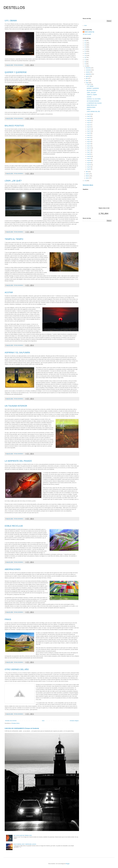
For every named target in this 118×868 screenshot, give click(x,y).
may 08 (89, 156)
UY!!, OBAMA (11, 21)
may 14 (89, 146)
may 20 (89, 133)
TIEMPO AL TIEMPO (14, 239)
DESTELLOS (14, 8)
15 (85, 64)
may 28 (89, 118)
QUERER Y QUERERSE (16, 72)
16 (85, 62)
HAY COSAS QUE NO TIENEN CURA (23, 835)
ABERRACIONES (13, 569)
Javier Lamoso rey (89, 32)
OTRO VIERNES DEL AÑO (17, 669)
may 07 (89, 158)
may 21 (89, 131)
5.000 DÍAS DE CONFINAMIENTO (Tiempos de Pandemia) (22, 728)
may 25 (89, 123)
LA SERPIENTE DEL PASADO (18, 461)
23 (85, 47)
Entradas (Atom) (15, 723)
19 (85, 56)
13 (85, 181)
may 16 (89, 142)
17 (85, 60)
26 (85, 41)
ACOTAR (9, 292)
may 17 (89, 140)
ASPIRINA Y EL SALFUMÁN (17, 353)
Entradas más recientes (11, 721)
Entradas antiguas (74, 721)
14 (85, 66)
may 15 (89, 144)
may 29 (89, 116)
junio (87, 81)
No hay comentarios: (19, 65)
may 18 (89, 137)
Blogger (68, 864)
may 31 (89, 84)
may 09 (89, 154)
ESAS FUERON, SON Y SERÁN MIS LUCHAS (25, 844)
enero (87, 178)
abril (87, 172)
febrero (88, 176)
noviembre (88, 70)
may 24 (89, 125)
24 (85, 45)
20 (85, 53)
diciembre (88, 68)
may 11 (89, 152)
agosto (88, 76)
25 (85, 43)
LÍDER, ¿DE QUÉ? (13, 181)
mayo (87, 83)
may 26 (89, 121)
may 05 (89, 163)
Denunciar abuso (88, 185)
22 (85, 49)
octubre (88, 72)
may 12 (89, 150)
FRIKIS (8, 619)
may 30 (89, 114)
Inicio (43, 721)
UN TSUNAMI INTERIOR (16, 406)
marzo (87, 174)
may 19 (89, 135)
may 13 (89, 148)
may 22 (89, 129)
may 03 (89, 165)
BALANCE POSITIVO (14, 126)
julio (87, 78)
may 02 (89, 167)
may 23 (89, 127)
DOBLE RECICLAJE (14, 526)
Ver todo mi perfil (87, 34)
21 (85, 51)
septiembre (89, 74)
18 (85, 58)
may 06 (89, 161)
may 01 (89, 169)
